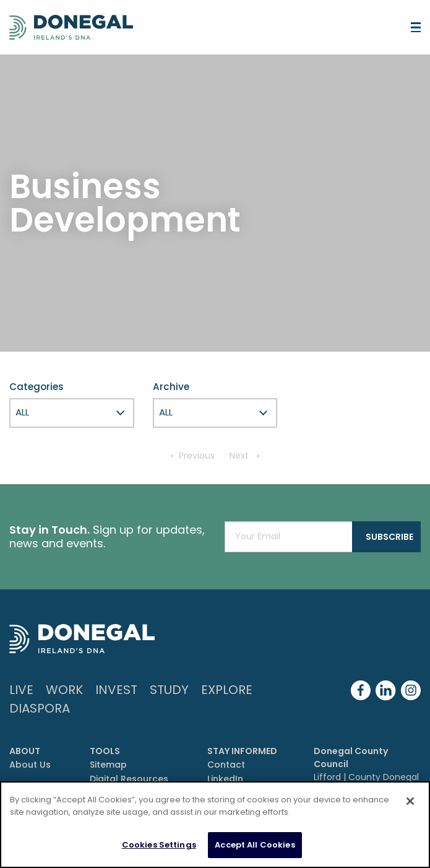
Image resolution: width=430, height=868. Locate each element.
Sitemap (108, 765)
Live (21, 690)
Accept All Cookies (255, 845)
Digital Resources (129, 779)
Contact (226, 765)
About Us (30, 765)
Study (169, 690)
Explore (227, 690)
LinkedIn (225, 779)
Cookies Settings (159, 845)
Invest (116, 690)
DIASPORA (40, 708)
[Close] (410, 801)
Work (64, 690)
